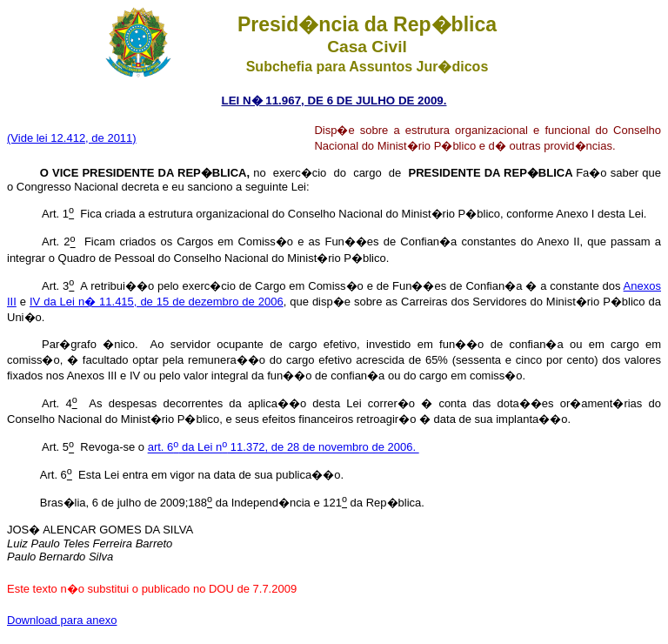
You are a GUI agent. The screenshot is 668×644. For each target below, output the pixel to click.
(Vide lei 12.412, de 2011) (72, 138)
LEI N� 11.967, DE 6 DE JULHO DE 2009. (334, 101)
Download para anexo (62, 620)
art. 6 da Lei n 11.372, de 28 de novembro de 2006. (284, 448)
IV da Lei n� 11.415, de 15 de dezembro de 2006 (157, 302)
